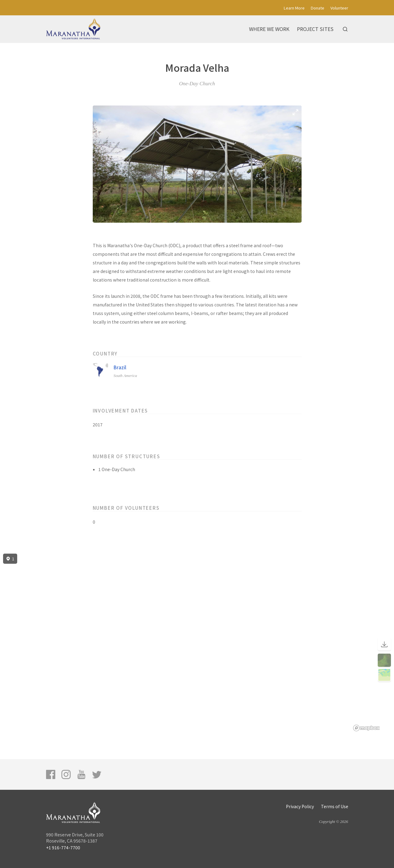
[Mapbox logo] (366, 728)
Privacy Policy (300, 806)
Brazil (120, 367)
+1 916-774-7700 (63, 847)
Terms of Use (335, 806)
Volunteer (339, 8)
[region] (197, 643)
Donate (318, 8)
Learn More (294, 8)
